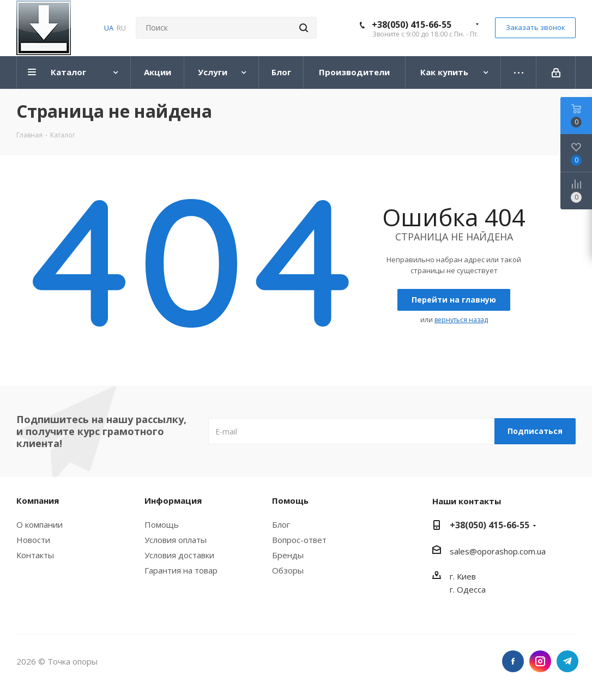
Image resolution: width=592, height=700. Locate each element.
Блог (281, 524)
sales (460, 551)
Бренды (288, 555)
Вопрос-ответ (299, 540)
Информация (173, 500)
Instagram (540, 661)
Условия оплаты (176, 540)
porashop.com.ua (514, 551)
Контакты (35, 555)
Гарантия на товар (181, 570)
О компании (40, 524)
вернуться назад (461, 320)
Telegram (567, 661)
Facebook (513, 661)
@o (476, 551)
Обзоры (288, 570)
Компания (38, 500)
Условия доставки (179, 555)
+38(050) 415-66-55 (412, 25)
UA (109, 28)
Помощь (162, 524)
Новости (33, 540)
